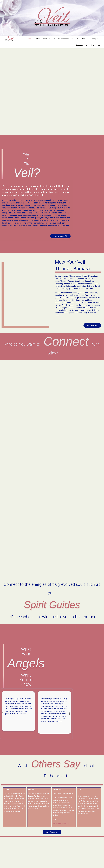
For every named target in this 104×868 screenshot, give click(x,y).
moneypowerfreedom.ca (61, 823)
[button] (3, 714)
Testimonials (81, 45)
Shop (94, 39)
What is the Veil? (43, 39)
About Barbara (82, 39)
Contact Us (95, 45)
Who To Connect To (62, 39)
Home (30, 39)
